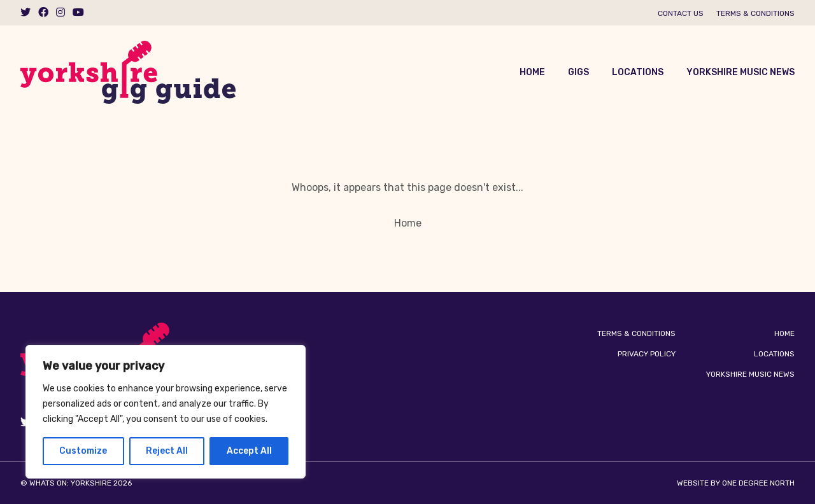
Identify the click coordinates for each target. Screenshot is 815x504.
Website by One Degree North (736, 483)
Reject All (167, 451)
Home (532, 72)
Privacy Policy (647, 354)
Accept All (249, 451)
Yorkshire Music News (741, 72)
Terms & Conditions (755, 13)
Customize (83, 451)
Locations (638, 72)
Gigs (578, 72)
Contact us (681, 13)
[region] (166, 412)
